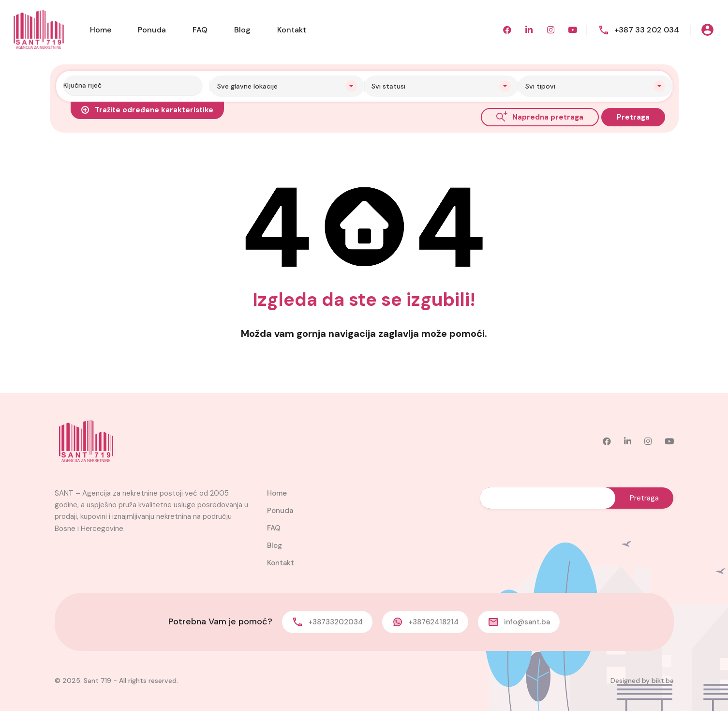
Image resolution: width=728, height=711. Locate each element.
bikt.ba (663, 681)
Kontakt (292, 30)
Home (101, 30)
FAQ (200, 30)
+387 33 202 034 (647, 30)
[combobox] (287, 86)
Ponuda (152, 30)
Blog (242, 30)
